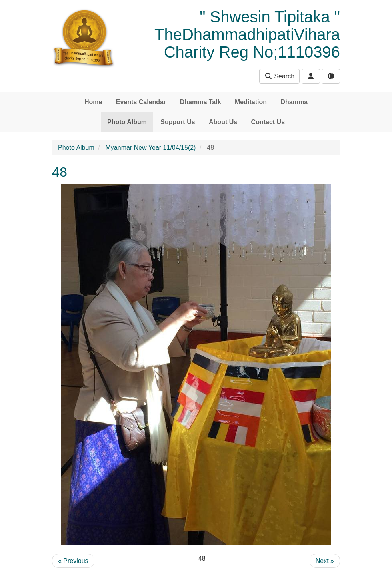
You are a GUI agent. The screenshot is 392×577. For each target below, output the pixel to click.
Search (279, 76)
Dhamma (294, 102)
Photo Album (127, 122)
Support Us (178, 122)
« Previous (73, 561)
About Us (223, 122)
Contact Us (268, 122)
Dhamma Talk (201, 102)
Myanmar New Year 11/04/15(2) (151, 148)
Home (93, 102)
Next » (325, 561)
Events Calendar (141, 102)
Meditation (251, 102)
